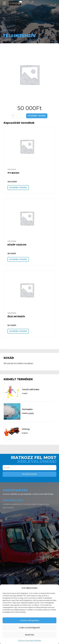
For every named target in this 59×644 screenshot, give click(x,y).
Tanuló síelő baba (30, 390)
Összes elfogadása (30, 620)
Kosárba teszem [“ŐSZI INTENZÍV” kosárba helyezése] (19, 332)
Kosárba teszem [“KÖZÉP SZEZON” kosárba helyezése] (19, 260)
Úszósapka (27, 410)
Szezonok (9, 30)
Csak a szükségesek (30, 628)
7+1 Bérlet (13, 173)
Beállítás (30, 635)
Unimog (26, 430)
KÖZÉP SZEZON (17, 245)
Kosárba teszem (37, 116)
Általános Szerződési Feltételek (30, 640)
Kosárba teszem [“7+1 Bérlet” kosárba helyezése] (19, 188)
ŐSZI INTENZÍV (16, 317)
